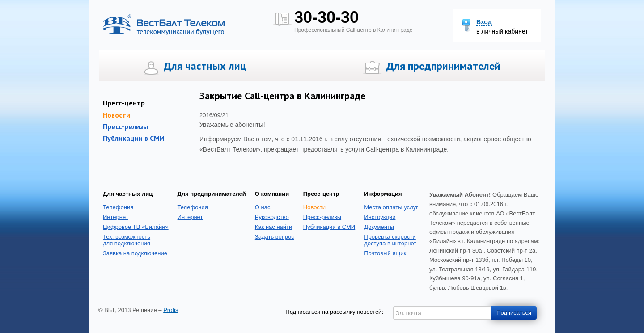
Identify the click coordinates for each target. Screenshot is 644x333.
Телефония (118, 207)
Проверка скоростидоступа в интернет (390, 240)
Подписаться (514, 313)
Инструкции (380, 217)
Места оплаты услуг (391, 207)
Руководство (272, 217)
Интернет (116, 217)
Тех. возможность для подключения (127, 240)
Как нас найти (274, 227)
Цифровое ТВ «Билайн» (136, 227)
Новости (314, 207)
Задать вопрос (275, 237)
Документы (379, 227)
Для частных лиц (205, 66)
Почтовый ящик (385, 253)
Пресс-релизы (125, 126)
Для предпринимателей (443, 66)
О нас (263, 207)
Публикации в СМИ (134, 138)
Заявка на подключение (135, 253)
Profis (171, 310)
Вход (484, 22)
